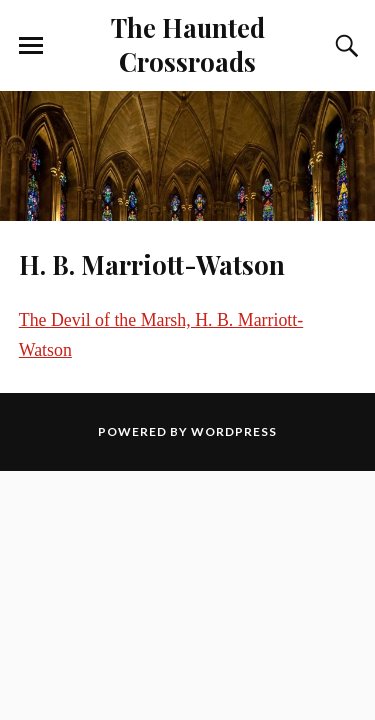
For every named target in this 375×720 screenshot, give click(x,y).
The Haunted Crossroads (188, 44)
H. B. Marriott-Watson (152, 264)
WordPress (234, 431)
